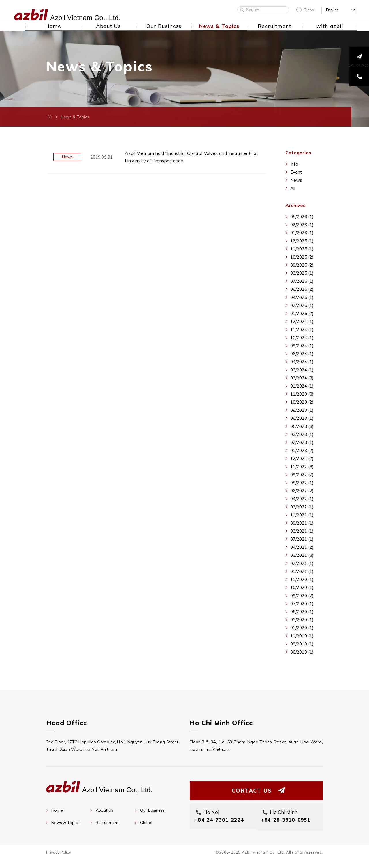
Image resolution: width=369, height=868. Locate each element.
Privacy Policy (59, 861)
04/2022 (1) (302, 499)
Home (57, 810)
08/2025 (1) (302, 273)
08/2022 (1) (302, 483)
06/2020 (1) (302, 612)
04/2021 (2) (302, 547)
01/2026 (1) (302, 233)
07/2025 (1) (302, 281)
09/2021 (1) (302, 523)
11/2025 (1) (302, 249)
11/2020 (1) (302, 579)
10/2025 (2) (302, 257)
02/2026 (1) (302, 225)
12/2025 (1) (302, 241)
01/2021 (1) (302, 571)
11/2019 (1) (302, 636)
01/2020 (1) (302, 628)
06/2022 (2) (302, 491)
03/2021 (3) (302, 555)
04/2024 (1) (302, 362)
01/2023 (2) (302, 450)
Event (296, 172)
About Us (105, 810)
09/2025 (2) (302, 265)
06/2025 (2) (302, 289)
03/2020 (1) (302, 620)
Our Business (152, 810)
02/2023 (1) (302, 442)
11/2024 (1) (302, 329)
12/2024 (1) (302, 321)
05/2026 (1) (302, 217)
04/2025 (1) (302, 297)
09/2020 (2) (302, 596)
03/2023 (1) (302, 434)
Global (309, 10)
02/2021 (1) (302, 563)
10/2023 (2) (302, 402)
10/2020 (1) (302, 587)
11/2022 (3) (302, 467)
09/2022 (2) (302, 475)
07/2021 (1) (302, 539)
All (293, 188)
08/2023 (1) (302, 410)
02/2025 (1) (302, 305)
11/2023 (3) (302, 394)
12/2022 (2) (302, 458)
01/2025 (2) (302, 313)
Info (294, 164)
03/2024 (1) (302, 370)
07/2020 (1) (302, 604)
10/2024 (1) (302, 338)
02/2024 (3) (302, 378)
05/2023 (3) (302, 426)
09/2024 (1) (302, 346)
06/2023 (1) (302, 418)
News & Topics (65, 823)
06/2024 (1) (302, 354)
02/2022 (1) (302, 507)
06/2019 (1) (302, 652)
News (296, 180)
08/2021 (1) (302, 531)
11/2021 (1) (302, 515)
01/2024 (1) (302, 386)
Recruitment (107, 823)
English (332, 10)
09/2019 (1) (302, 644)
